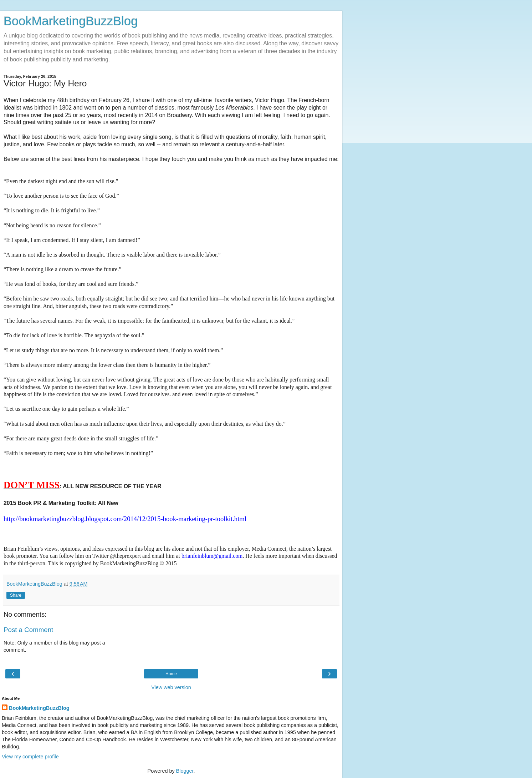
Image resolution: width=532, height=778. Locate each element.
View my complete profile (30, 757)
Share (16, 595)
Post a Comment (28, 630)
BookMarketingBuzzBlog (71, 21)
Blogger (185, 771)
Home (171, 674)
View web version (171, 687)
